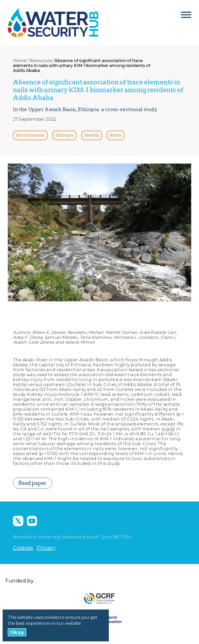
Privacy (46, 548)
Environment (30, 135)
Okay (17, 632)
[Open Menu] (186, 17)
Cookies (23, 548)
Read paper (33, 483)
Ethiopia (64, 135)
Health (92, 135)
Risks (116, 135)
